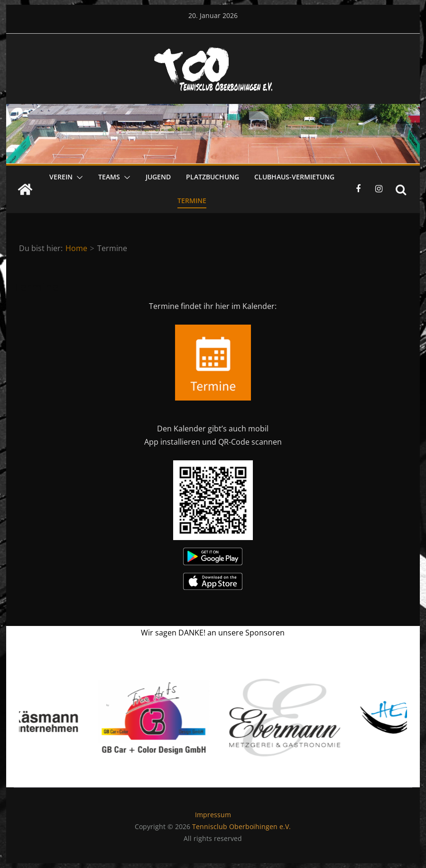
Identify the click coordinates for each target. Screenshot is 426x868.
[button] (78, 177)
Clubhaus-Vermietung (294, 177)
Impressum (213, 815)
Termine (192, 201)
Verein (61, 177)
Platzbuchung (213, 177)
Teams (109, 177)
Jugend (158, 177)
